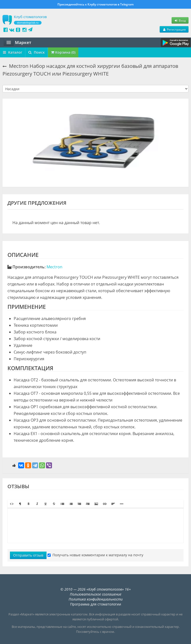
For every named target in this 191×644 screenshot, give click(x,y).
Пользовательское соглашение (96, 594)
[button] (12, 504)
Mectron (54, 267)
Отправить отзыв (28, 555)
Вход (180, 20)
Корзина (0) (63, 52)
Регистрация (174, 29)
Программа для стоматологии (96, 604)
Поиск (37, 52)
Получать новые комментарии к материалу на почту (95, 555)
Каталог (13, 52)
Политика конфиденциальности (96, 599)
